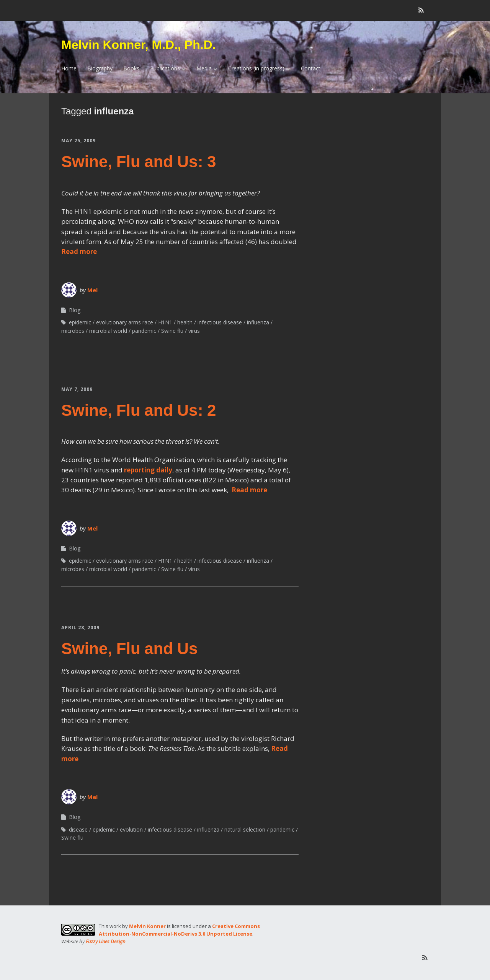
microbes (73, 331)
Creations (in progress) (256, 68)
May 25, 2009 (78, 141)
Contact (311, 68)
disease (78, 829)
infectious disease (220, 322)
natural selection (245, 829)
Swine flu (172, 331)
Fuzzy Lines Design (105, 941)
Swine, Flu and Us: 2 (139, 410)
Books (131, 68)
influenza (258, 322)
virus (194, 331)
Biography (100, 68)
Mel (92, 290)
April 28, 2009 (80, 628)
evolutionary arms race (125, 322)
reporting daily (148, 470)
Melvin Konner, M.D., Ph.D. (139, 45)
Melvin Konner (147, 926)
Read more (79, 252)
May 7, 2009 (77, 389)
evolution (131, 829)
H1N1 (165, 322)
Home (69, 68)
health (185, 322)
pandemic (144, 331)
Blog (75, 310)
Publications (165, 68)
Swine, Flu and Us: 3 (139, 162)
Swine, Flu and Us (129, 649)
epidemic (80, 322)
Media (204, 68)
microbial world (108, 331)
